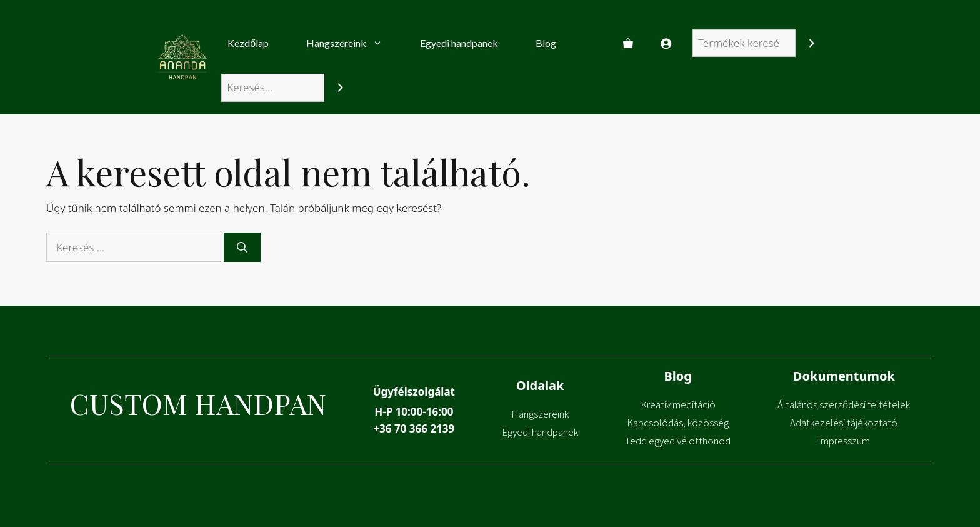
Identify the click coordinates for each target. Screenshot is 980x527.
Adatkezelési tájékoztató (844, 423)
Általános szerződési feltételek (844, 404)
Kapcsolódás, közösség (678, 423)
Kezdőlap (248, 43)
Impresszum (844, 441)
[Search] (340, 88)
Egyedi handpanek (459, 43)
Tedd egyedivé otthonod (678, 441)
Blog (546, 43)
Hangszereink (354, 43)
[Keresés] (812, 43)
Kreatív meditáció (678, 404)
